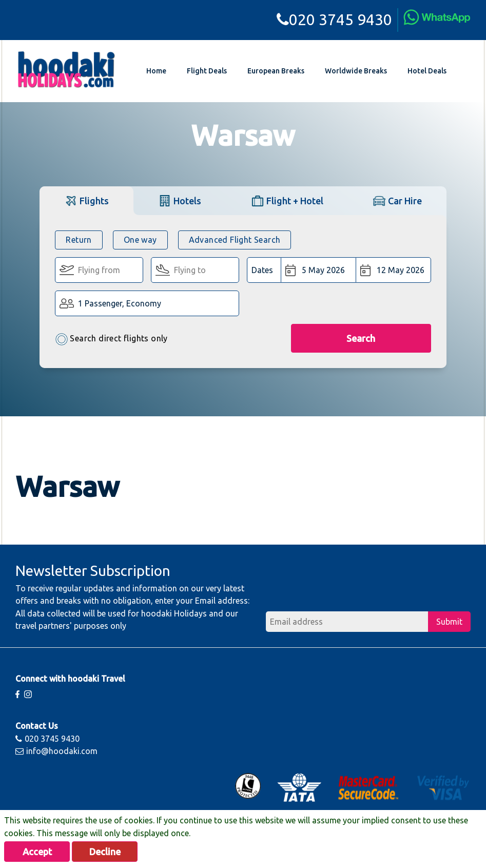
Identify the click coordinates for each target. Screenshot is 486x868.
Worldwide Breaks (356, 71)
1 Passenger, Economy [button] (120, 303)
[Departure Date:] (318, 270)
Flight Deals (207, 71)
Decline (105, 852)
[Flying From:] (99, 270)
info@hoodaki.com (56, 751)
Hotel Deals (427, 71)
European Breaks (276, 71)
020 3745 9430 (334, 20)
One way (140, 240)
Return (79, 240)
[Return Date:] (393, 270)
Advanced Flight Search (235, 240)
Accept (37, 852)
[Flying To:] (195, 270)
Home (156, 71)
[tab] (86, 200)
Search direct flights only (111, 339)
